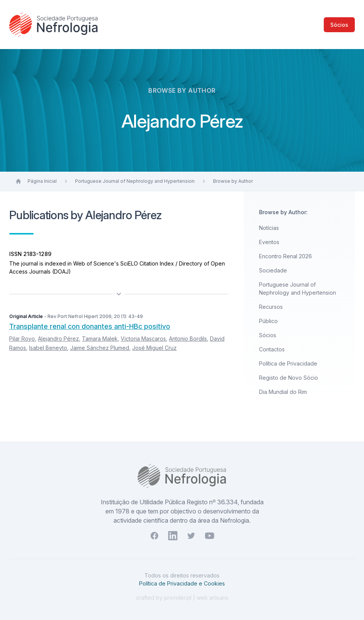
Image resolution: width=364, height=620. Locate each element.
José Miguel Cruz (154, 348)
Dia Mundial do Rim (283, 392)
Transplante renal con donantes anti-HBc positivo (90, 326)
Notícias (269, 228)
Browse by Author (233, 181)
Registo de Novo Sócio (289, 378)
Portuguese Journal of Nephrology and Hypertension (135, 181)
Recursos (271, 307)
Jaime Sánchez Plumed (100, 348)
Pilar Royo (22, 339)
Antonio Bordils (188, 339)
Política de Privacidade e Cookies (182, 583)
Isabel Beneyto (48, 348)
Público (268, 321)
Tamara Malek (100, 339)
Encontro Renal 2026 (285, 256)
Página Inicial (42, 181)
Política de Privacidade (288, 363)
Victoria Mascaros (143, 339)
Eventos (269, 242)
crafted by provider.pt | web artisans (182, 598)
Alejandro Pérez (58, 339)
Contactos (272, 349)
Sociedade (273, 270)
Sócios (339, 25)
